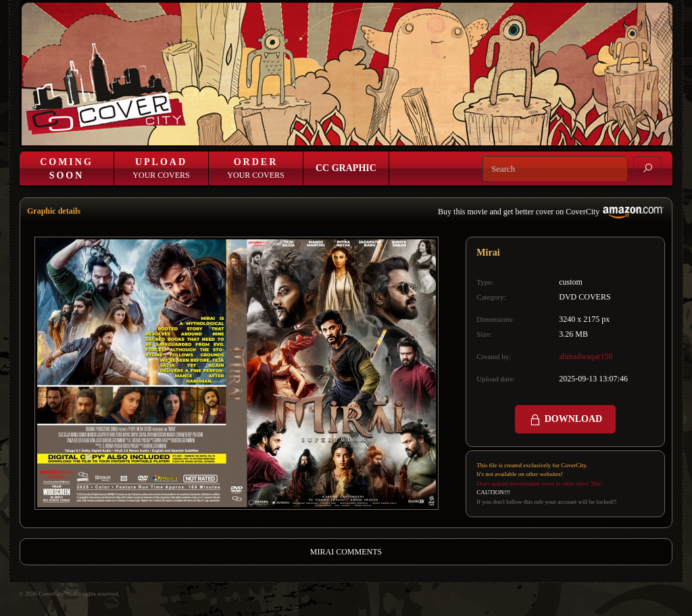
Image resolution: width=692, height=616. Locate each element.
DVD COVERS (585, 297)
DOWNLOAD (565, 420)
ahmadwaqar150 (586, 356)
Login (420, 134)
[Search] (555, 169)
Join (451, 134)
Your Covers (161, 168)
